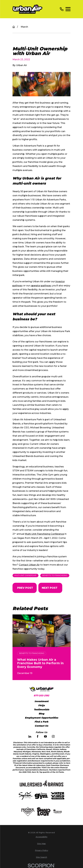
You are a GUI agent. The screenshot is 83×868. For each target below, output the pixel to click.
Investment (42, 701)
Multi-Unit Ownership (25, 575)
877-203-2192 (41, 696)
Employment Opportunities (42, 718)
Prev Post (25, 588)
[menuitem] (42, 837)
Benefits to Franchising (55, 575)
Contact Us (41, 726)
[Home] (28, 9)
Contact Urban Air (29, 565)
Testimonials (42, 710)
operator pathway (41, 286)
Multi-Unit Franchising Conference (44, 534)
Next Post (50, 588)
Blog (41, 714)
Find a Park (41, 722)
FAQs (42, 705)
